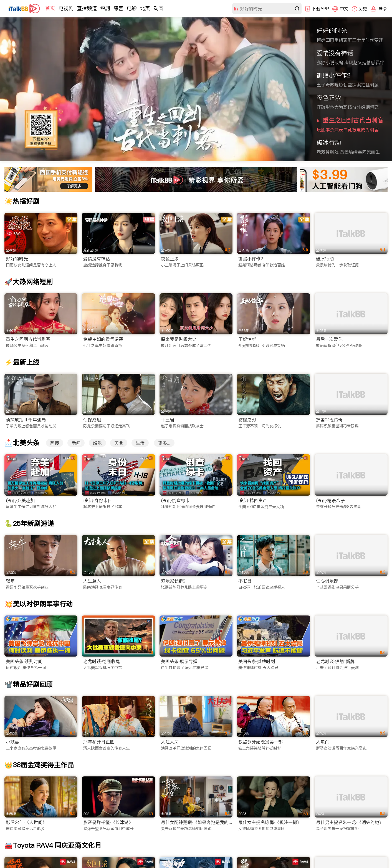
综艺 (118, 8)
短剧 (105, 8)
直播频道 (87, 8)
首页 (50, 8)
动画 (158, 8)
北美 (145, 8)
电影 (132, 8)
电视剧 (66, 8)
